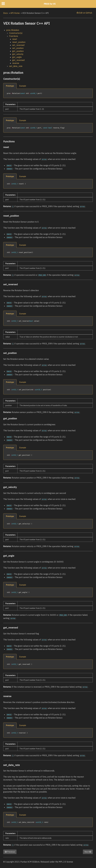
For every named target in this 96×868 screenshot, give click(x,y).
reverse (16, 63)
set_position (18, 48)
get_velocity (18, 54)
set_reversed (18, 45)
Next (88, 852)
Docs (5, 13)
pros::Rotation (13, 30)
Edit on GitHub (85, 13)
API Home (15, 13)
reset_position (19, 42)
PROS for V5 (50, 4)
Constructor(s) (16, 33)
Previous (10, 852)
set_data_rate (16, 66)
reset (15, 39)
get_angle (17, 57)
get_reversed (18, 60)
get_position (18, 51)
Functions (14, 36)
